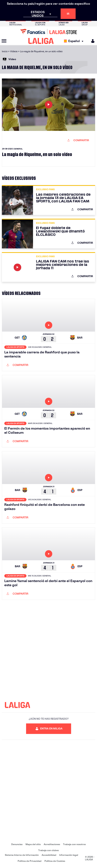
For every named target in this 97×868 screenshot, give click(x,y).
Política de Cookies (55, 861)
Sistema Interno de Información (22, 855)
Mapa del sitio (33, 844)
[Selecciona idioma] (75, 41)
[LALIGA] (41, 41)
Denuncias (17, 844)
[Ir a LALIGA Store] (48, 32)
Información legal (69, 855)
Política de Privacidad (30, 861)
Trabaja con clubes (48, 850)
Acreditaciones (52, 844)
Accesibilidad (49, 855)
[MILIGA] (92, 41)
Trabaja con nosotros (74, 844)
